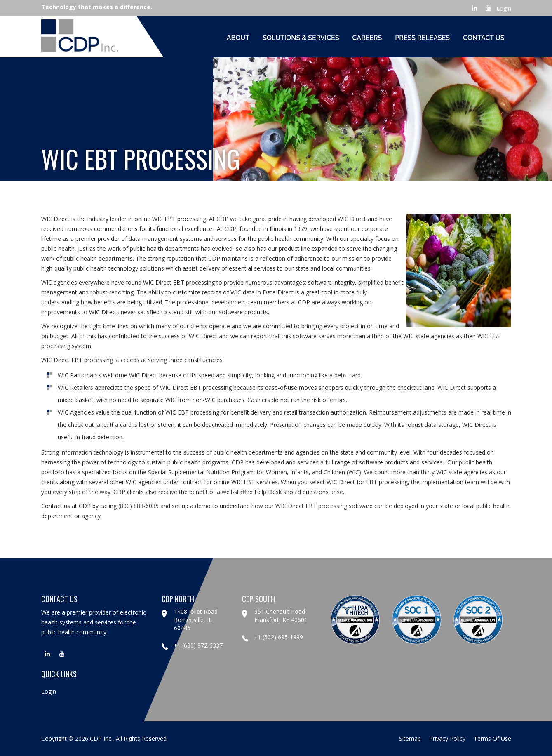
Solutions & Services (301, 38)
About (238, 38)
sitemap (410, 738)
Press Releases (422, 38)
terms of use (492, 738)
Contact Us (484, 38)
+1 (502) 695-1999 (272, 637)
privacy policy (447, 738)
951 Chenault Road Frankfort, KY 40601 (281, 616)
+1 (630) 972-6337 (192, 645)
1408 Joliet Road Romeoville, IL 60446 (196, 620)
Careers (367, 38)
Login (504, 8)
